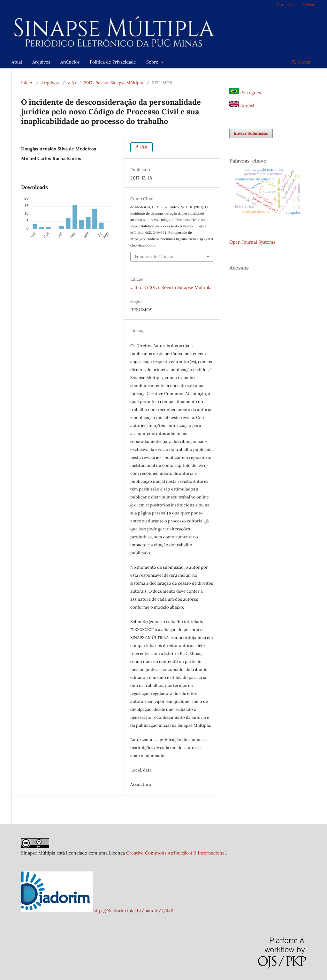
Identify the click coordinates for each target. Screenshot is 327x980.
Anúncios (70, 62)
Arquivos (41, 62)
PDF (144, 147)
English (242, 105)
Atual (17, 62)
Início (27, 83)
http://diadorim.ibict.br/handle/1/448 (133, 911)
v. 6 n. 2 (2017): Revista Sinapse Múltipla (105, 83)
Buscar (301, 62)
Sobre (153, 62)
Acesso (309, 5)
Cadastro (286, 5)
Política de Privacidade (113, 62)
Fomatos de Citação (154, 257)
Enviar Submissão (251, 133)
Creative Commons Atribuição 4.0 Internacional (176, 853)
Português (245, 93)
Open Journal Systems (252, 242)
